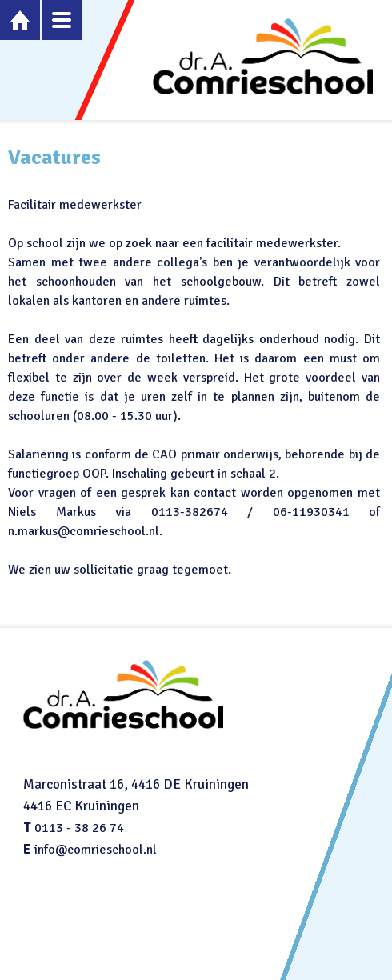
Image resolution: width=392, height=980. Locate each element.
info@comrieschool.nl (96, 850)
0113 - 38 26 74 (79, 828)
